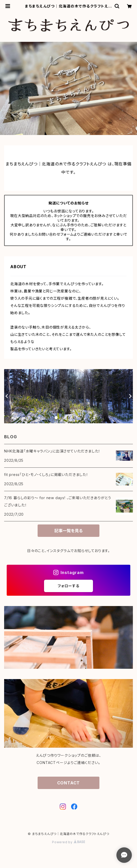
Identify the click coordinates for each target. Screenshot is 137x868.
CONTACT (69, 783)
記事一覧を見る (68, 531)
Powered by (68, 842)
